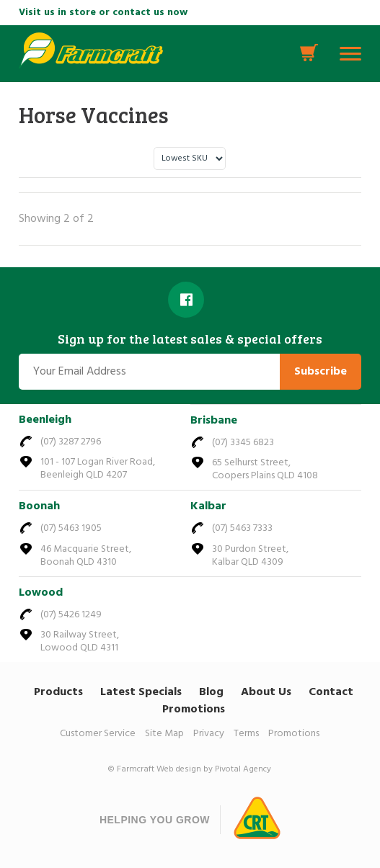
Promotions (194, 710)
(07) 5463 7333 (242, 528)
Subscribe (321, 372)
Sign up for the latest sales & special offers (190, 339)
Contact (331, 692)
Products (58, 692)
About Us (266, 692)
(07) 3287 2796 (71, 442)
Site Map (164, 734)
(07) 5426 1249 (71, 615)
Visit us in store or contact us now (103, 13)
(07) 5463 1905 (71, 528)
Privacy (209, 734)
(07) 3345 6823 (243, 443)
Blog (211, 692)
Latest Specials (141, 692)
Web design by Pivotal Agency (214, 769)
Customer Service (98, 734)
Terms (246, 734)
